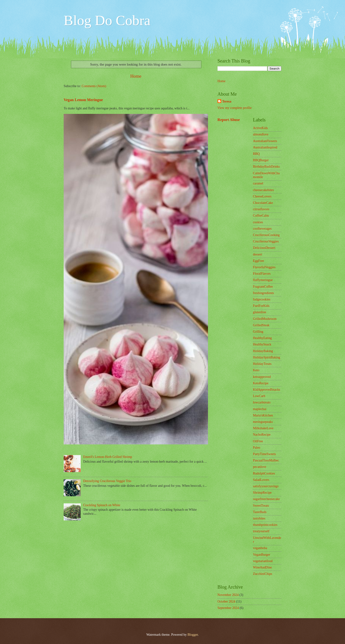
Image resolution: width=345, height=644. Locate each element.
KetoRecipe (261, 383)
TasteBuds (260, 512)
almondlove (261, 134)
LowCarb (259, 396)
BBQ (256, 154)
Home (136, 76)
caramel (258, 183)
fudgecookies (262, 299)
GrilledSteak (261, 325)
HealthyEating (262, 338)
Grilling (258, 332)
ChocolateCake (263, 203)
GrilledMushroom (265, 319)
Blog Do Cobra (107, 20)
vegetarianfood (263, 561)
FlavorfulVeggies (264, 267)
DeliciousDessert (264, 248)
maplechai (260, 409)
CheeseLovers (262, 196)
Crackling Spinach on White (102, 505)
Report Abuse (229, 120)
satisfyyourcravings (266, 486)
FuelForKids (261, 306)
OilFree (258, 441)
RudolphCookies (264, 473)
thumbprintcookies (265, 525)
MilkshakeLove (263, 428)
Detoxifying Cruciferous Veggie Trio (107, 481)
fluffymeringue (263, 280)
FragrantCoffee (263, 287)
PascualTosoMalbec (266, 460)
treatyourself (261, 531)
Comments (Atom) (94, 86)
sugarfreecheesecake (266, 499)
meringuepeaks (263, 422)
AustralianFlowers (265, 141)
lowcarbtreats (262, 402)
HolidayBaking (263, 351)
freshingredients (263, 293)
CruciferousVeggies (266, 241)
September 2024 (228, 608)
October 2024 (226, 602)
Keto (256, 370)
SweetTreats (261, 506)
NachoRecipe (262, 435)
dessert (257, 254)
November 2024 (228, 595)
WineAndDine (262, 567)
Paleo (257, 448)
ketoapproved (262, 377)
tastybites (259, 518)
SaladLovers (261, 480)
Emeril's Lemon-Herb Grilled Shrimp (108, 457)
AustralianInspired (265, 147)
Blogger (193, 635)
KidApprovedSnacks (267, 390)
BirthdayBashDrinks (266, 167)
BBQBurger (261, 160)
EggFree (259, 261)
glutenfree (260, 312)
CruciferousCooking (266, 235)
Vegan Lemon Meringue (83, 100)
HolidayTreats (262, 364)
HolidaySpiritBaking (267, 357)
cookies (258, 222)
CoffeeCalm (261, 216)
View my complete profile (234, 108)
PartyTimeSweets (264, 454)
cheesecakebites (263, 190)
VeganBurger (262, 555)
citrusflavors (261, 209)
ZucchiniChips (263, 574)
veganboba (260, 548)
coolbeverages (262, 229)
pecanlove (260, 467)
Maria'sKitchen (263, 415)
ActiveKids (260, 128)
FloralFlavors (262, 274)
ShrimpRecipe (262, 493)
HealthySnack (262, 344)
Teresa (227, 101)
